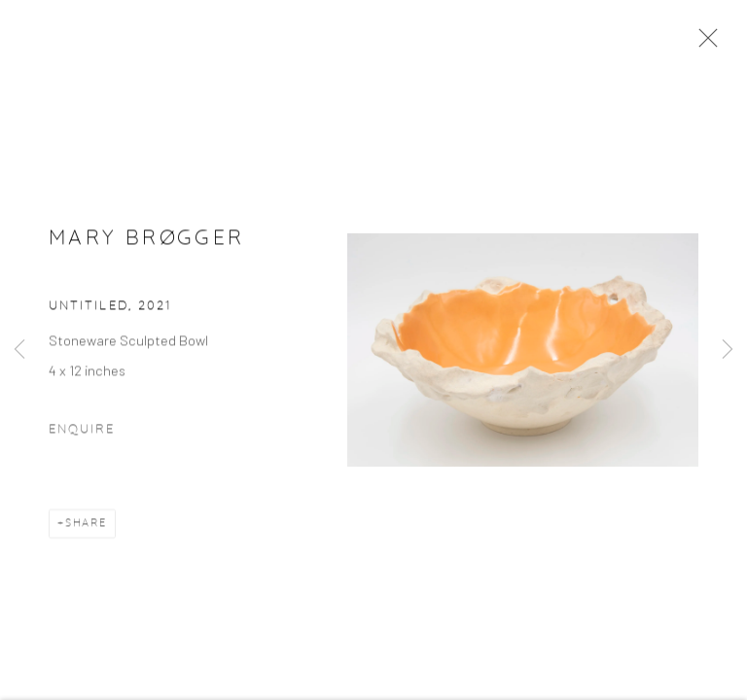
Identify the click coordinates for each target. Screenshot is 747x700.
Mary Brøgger (146, 240)
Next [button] (728, 350)
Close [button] (703, 44)
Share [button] (86, 525)
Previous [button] (19, 350)
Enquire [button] (82, 432)
